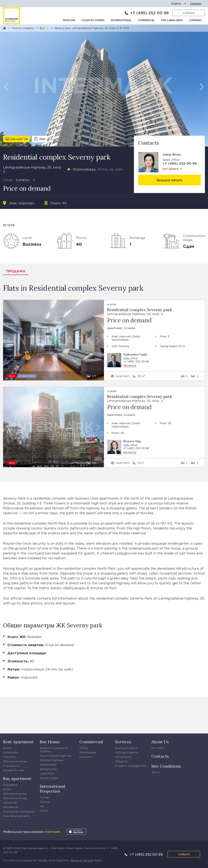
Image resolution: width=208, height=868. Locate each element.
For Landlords (172, 20)
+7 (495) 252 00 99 (149, 13)
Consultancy (123, 757)
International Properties (53, 789)
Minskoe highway (52, 760)
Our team (158, 748)
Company (196, 20)
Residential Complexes (19, 812)
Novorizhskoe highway (56, 756)
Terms (155, 772)
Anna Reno (172, 154)
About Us (160, 742)
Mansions (86, 757)
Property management (131, 766)
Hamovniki (10, 752)
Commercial (146, 20)
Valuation (121, 761)
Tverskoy (9, 757)
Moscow (69, 20)
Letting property (127, 752)
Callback (184, 854)
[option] (104, 86)
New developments (16, 816)
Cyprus (45, 802)
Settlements (48, 769)
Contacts (196, 4)
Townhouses (48, 765)
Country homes (93, 20)
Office (84, 748)
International (121, 20)
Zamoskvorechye (15, 761)
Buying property (126, 748)
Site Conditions (166, 766)
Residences (11, 807)
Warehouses (88, 752)
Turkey (44, 797)
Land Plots (47, 773)
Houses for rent (14, 770)
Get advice (171, 169)
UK (42, 806)
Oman (44, 811)
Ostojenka (10, 785)
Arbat (7, 748)
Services (123, 742)
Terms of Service (82, 860)
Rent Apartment (18, 742)
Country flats (49, 778)
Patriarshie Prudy (15, 798)
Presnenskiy (11, 766)
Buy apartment (17, 778)
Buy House (50, 742)
